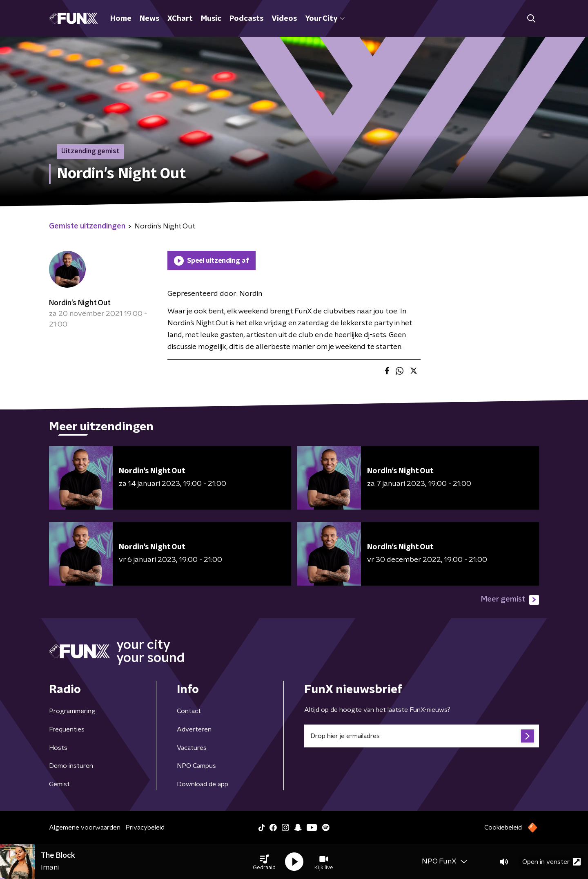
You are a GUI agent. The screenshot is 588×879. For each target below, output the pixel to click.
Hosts (58, 748)
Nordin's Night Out (80, 303)
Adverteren (194, 729)
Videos (284, 19)
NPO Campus (196, 766)
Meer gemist (510, 600)
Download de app (203, 784)
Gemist (59, 784)
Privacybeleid (145, 828)
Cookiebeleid (503, 828)
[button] (264, 862)
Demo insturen (71, 766)
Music (211, 19)
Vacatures (192, 748)
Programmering (72, 711)
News (149, 19)
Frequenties (67, 729)
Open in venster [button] (551, 862)
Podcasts (246, 19)
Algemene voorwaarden (85, 828)
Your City (325, 19)
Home (121, 19)
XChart (180, 19)
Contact (189, 711)
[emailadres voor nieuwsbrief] (422, 736)
